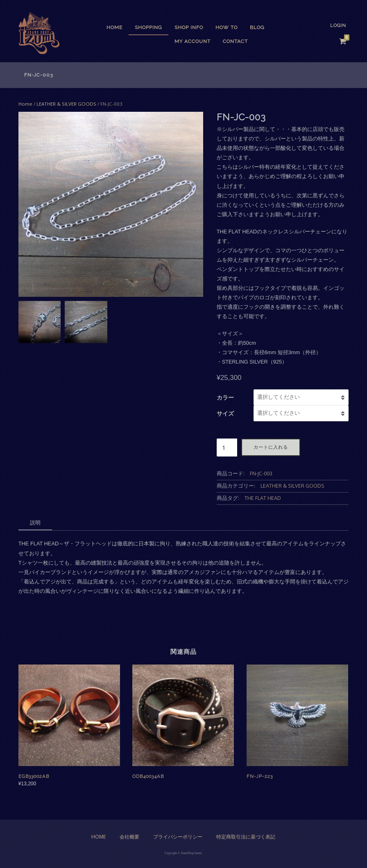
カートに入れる (271, 447)
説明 (35, 522)
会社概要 (129, 837)
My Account (193, 41)
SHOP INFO (189, 27)
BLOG (257, 27)
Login (338, 26)
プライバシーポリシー (178, 837)
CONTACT (235, 41)
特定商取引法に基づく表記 (246, 837)
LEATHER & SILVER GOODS (66, 104)
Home (114, 27)
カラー (225, 397)
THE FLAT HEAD (263, 498)
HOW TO (227, 27)
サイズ (225, 413)
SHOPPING (148, 27)
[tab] (35, 523)
